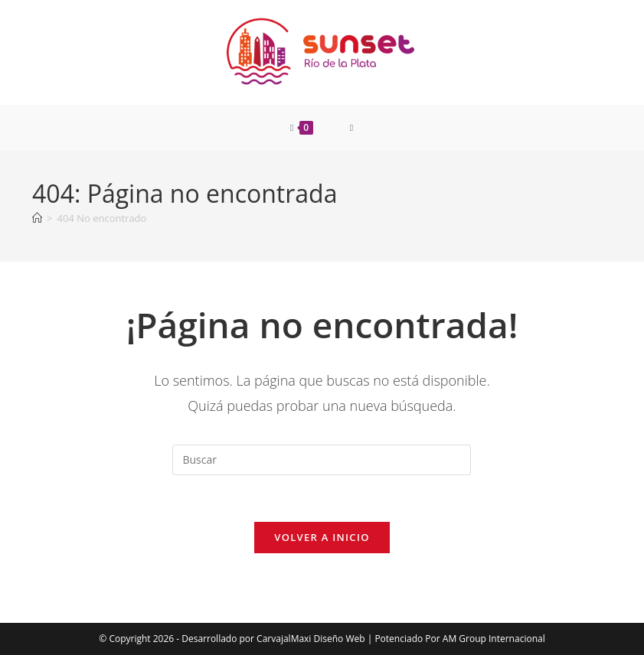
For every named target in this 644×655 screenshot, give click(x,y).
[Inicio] (37, 218)
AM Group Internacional (494, 639)
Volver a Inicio (322, 537)
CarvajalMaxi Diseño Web (311, 639)
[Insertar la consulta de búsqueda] (322, 460)
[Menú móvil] (352, 128)
